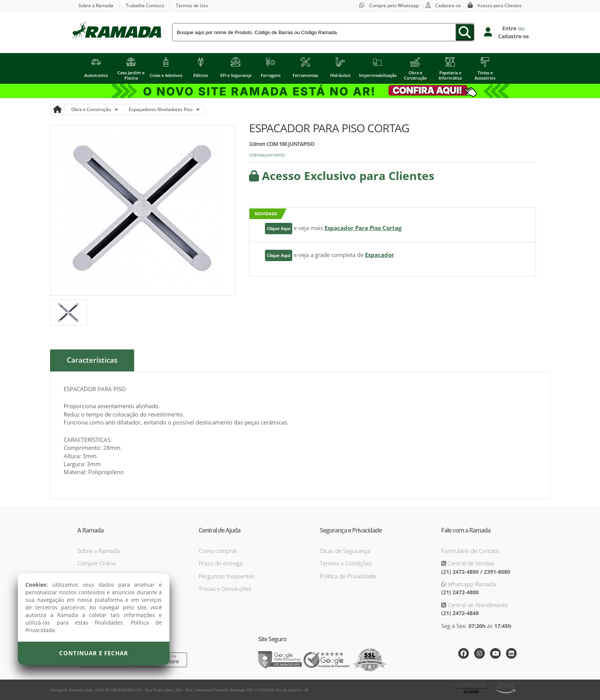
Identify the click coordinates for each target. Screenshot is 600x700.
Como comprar (218, 550)
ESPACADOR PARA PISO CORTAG (329, 128)
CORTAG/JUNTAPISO (267, 155)
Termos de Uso (192, 5)
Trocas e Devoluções (225, 589)
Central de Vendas (470, 563)
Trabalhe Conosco (145, 5)
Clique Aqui (279, 228)
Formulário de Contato (470, 550)
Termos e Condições (346, 563)
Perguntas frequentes (226, 576)
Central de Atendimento (477, 604)
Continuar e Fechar (94, 653)
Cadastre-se (448, 5)
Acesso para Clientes (500, 5)
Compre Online (96, 563)
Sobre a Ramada (96, 5)
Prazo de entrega (221, 563)
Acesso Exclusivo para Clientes (342, 176)
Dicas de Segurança (345, 550)
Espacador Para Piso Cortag (363, 228)
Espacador (380, 255)
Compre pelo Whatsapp (394, 5)
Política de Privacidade (348, 576)
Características (92, 360)
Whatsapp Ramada (471, 584)
